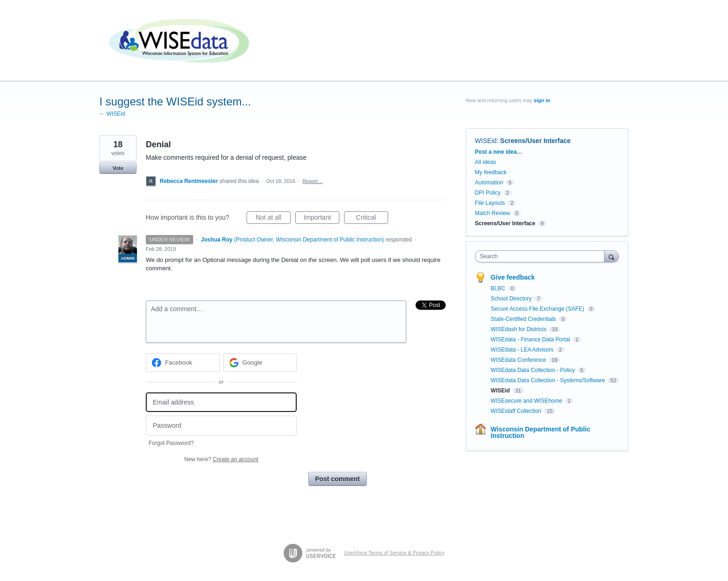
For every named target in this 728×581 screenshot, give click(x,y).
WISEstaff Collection (517, 411)
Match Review (492, 213)
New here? (221, 459)
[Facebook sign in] (183, 363)
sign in (542, 100)
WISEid (486, 141)
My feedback (491, 172)
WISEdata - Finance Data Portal (531, 339)
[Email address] (221, 402)
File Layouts (490, 203)
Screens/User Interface (535, 141)
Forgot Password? (171, 443)
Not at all (273, 219)
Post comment (338, 479)
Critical (372, 219)
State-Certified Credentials (524, 319)
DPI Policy (488, 193)
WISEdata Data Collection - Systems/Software (549, 380)
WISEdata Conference (519, 360)
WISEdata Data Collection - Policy (534, 370)
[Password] (221, 426)
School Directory (512, 299)
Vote (118, 168)
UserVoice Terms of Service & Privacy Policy (394, 553)
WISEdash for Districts (519, 329)
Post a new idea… (499, 152)
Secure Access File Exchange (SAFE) (538, 309)
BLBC (499, 288)
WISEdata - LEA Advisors (523, 350)
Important (322, 219)
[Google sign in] (260, 363)
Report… (312, 181)
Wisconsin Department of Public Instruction (541, 432)
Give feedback (513, 277)
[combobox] (542, 256)
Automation (489, 183)
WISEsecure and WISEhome (527, 401)
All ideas (485, 162)
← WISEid (112, 114)
